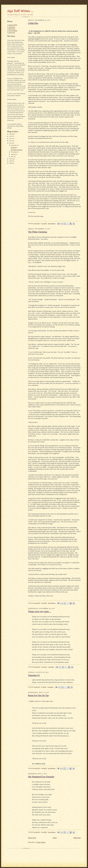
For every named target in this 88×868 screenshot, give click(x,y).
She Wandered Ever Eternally (41, 777)
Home (55, 838)
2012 (11, 141)
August (13, 154)
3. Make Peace (11, 29)
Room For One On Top (38, 695)
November (14, 152)
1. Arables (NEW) (12, 25)
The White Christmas (16, 150)
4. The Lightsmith (12, 31)
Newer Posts (32, 838)
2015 (11, 136)
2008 (11, 163)
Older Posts (77, 838)
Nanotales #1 (34, 675)
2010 (11, 159)
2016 (11, 134)
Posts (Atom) (41, 842)
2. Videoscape (11, 27)
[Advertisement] (36, 853)
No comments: (52, 224)
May (12, 156)
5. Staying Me (11, 33)
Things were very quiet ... (39, 612)
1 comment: (51, 667)
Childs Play (14, 147)
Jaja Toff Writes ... (20, 11)
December (14, 145)
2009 (11, 161)
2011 (11, 143)
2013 (11, 139)
